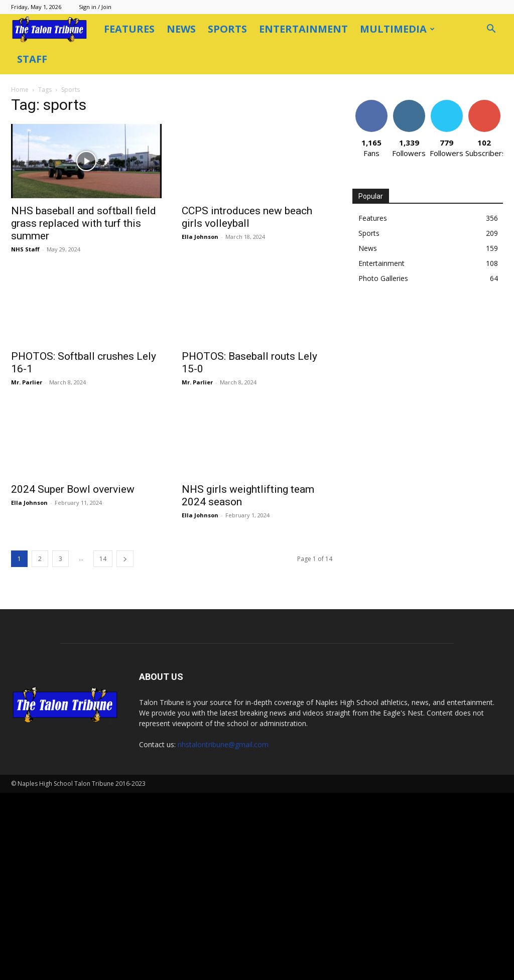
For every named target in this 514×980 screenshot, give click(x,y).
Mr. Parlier (79, 352)
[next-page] (177, 529)
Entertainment (303, 29)
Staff (32, 59)
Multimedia (397, 29)
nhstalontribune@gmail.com (223, 932)
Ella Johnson (252, 206)
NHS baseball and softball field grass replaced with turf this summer (136, 193)
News (181, 29)
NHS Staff (78, 219)
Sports (227, 29)
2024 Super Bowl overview (125, 459)
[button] (491, 30)
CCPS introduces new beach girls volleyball (299, 187)
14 (155, 529)
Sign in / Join (95, 7)
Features (129, 29)
